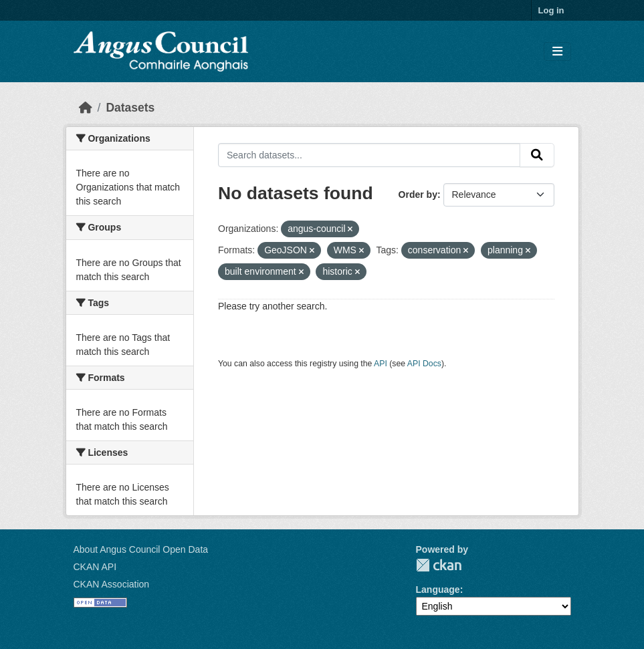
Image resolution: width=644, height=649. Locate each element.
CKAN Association (112, 584)
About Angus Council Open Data (141, 549)
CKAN (439, 565)
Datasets (130, 108)
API (381, 364)
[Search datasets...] (369, 155)
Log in (551, 10)
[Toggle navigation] (557, 52)
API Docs (424, 364)
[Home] (86, 108)
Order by (418, 194)
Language (438, 590)
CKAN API (95, 567)
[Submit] (537, 155)
